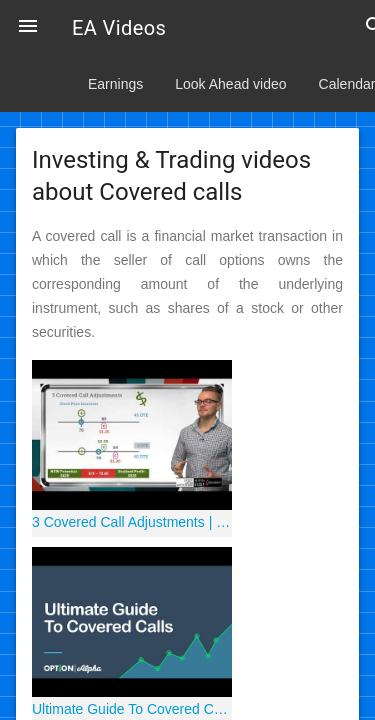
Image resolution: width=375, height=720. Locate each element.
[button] (28, 28)
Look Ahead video (230, 84)
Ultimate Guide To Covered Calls (132, 709)
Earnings (115, 84)
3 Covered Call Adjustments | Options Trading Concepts (132, 522)
